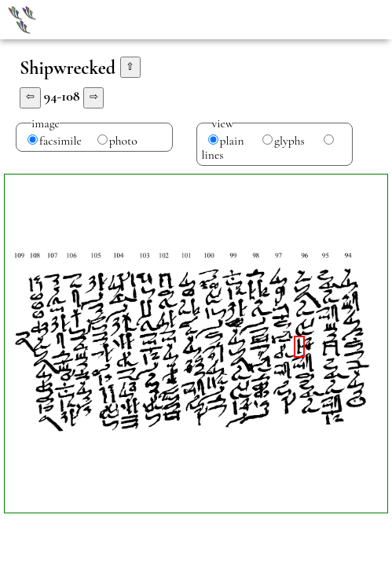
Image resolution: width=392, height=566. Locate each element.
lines (213, 155)
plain (232, 141)
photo (123, 141)
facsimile (60, 141)
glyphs (289, 141)
